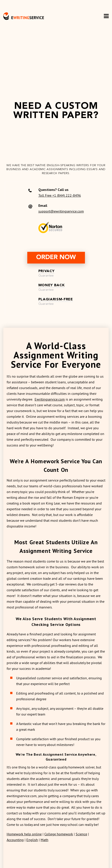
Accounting (15, 840)
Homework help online (24, 834)
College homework (59, 834)
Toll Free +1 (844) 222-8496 (60, 195)
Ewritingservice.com (50, 399)
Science (81, 834)
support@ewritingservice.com (61, 211)
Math (44, 840)
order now (56, 258)
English (32, 840)
